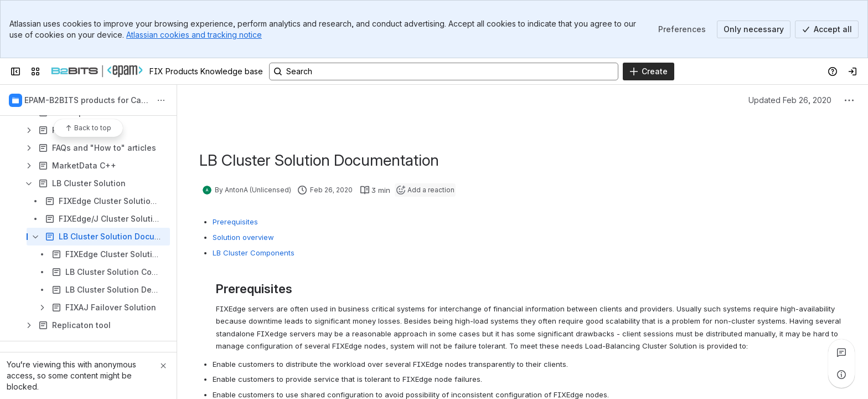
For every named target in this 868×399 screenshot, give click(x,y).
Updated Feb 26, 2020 (790, 100)
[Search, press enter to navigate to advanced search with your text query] (444, 71)
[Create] (649, 71)
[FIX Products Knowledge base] (97, 71)
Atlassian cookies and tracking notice (194, 35)
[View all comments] (841, 352)
